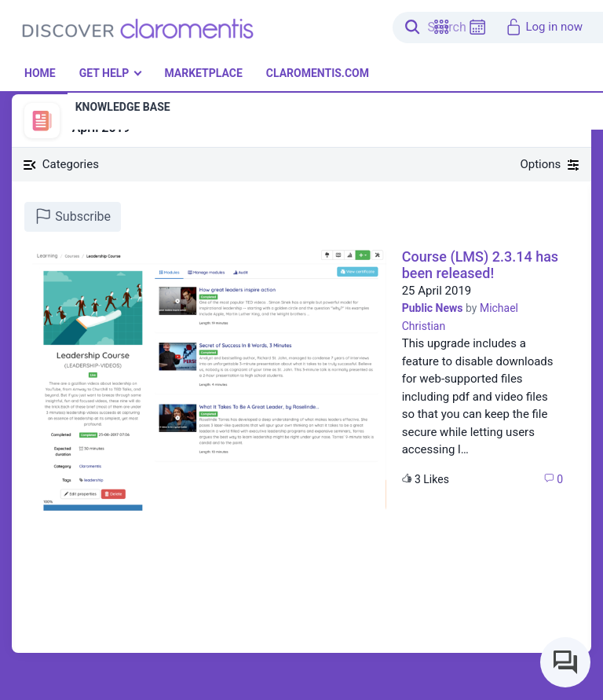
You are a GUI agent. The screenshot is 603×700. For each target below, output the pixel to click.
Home (40, 73)
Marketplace (203, 73)
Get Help (104, 73)
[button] (441, 27)
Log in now (544, 27)
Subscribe (73, 216)
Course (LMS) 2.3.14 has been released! (480, 265)
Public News (433, 308)
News (85, 111)
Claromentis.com (318, 73)
